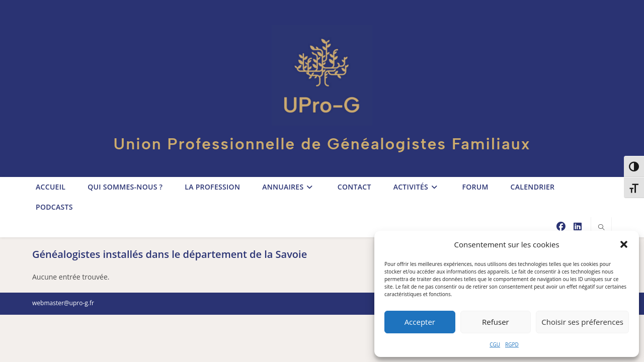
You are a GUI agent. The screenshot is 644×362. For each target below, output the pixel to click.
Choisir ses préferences (582, 322)
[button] (624, 244)
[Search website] (601, 228)
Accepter (420, 322)
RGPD (512, 344)
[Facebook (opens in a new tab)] (561, 227)
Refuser (496, 322)
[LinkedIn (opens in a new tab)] (578, 227)
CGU (495, 344)
